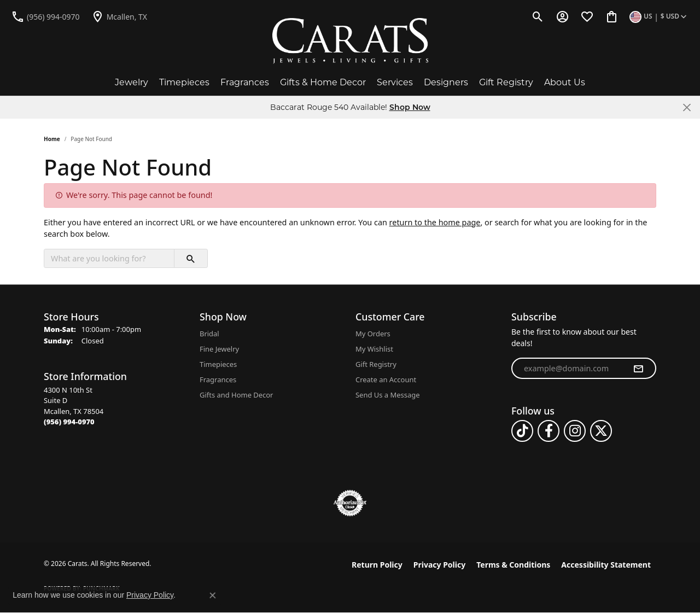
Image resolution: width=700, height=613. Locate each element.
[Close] (687, 107)
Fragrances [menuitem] (218, 380)
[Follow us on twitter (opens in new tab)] (601, 431)
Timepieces (184, 82)
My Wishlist (374, 349)
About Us (565, 82)
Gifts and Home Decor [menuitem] (236, 395)
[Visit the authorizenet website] (350, 503)
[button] (538, 16)
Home (52, 139)
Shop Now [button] (410, 107)
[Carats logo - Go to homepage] (350, 41)
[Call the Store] (69, 422)
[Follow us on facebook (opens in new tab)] (549, 431)
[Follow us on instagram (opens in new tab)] (575, 431)
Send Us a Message (387, 395)
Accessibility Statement (606, 565)
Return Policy (377, 565)
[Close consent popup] (213, 596)
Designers (446, 82)
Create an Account (386, 380)
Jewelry (132, 82)
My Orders (373, 334)
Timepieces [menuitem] (218, 364)
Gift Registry (506, 82)
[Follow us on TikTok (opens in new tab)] (522, 431)
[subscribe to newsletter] (638, 369)
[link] (45, 16)
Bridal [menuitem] (209, 334)
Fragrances (245, 82)
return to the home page (435, 222)
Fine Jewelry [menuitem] (219, 349)
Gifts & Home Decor (323, 82)
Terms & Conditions (513, 565)
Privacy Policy (439, 565)
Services (395, 82)
